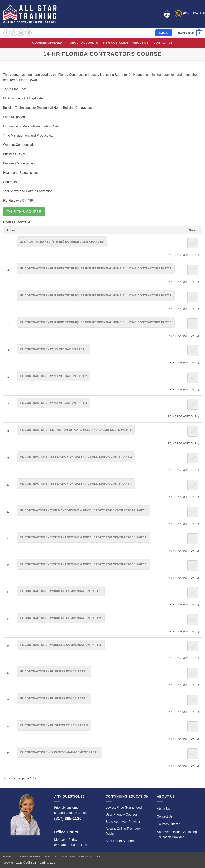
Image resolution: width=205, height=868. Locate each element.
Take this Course (24, 212)
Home (7, 857)
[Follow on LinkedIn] (28, 33)
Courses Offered (49, 43)
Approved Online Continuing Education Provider (177, 835)
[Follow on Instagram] (14, 33)
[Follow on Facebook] (7, 33)
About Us (141, 43)
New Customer (115, 43)
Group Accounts (84, 43)
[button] (190, 33)
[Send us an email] (21, 33)
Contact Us (163, 43)
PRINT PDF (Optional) (183, 255)
